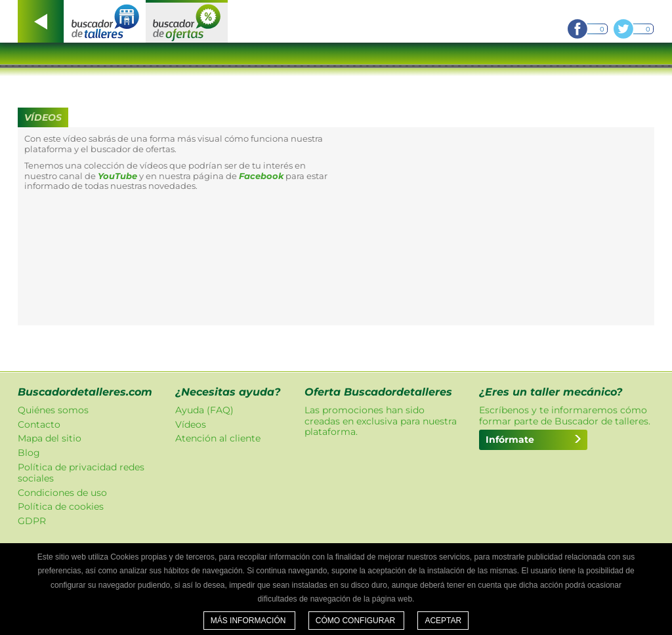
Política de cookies (61, 506)
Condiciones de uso (62, 493)
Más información (249, 621)
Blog (29, 453)
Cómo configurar (357, 621)
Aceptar (443, 621)
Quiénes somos (53, 410)
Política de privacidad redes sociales (81, 473)
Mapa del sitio (50, 438)
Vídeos (191, 424)
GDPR (32, 521)
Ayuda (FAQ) (204, 410)
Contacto (39, 424)
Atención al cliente (218, 438)
